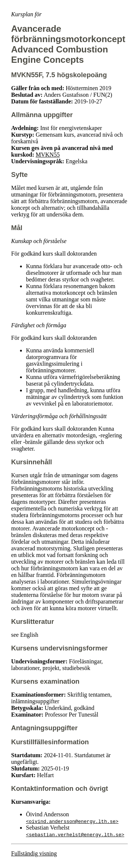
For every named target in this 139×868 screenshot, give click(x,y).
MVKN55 (48, 155)
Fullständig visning (34, 853)
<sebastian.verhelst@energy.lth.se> (75, 834)
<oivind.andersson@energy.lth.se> (72, 821)
